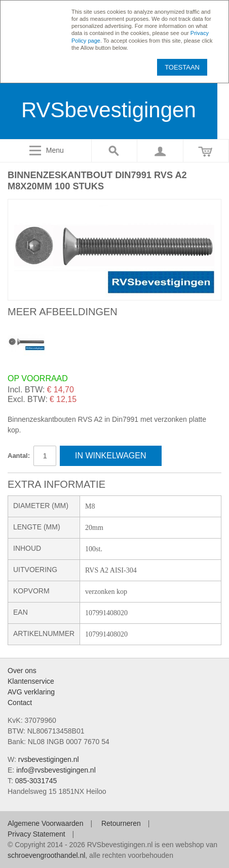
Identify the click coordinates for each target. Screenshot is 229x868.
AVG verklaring (31, 692)
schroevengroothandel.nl (46, 855)
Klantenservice (31, 681)
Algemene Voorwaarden (45, 823)
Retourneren (121, 823)
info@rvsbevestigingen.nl (56, 770)
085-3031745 (36, 781)
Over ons (22, 671)
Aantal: (19, 456)
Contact (20, 703)
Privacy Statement (36, 834)
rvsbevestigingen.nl (49, 759)
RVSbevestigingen (109, 110)
